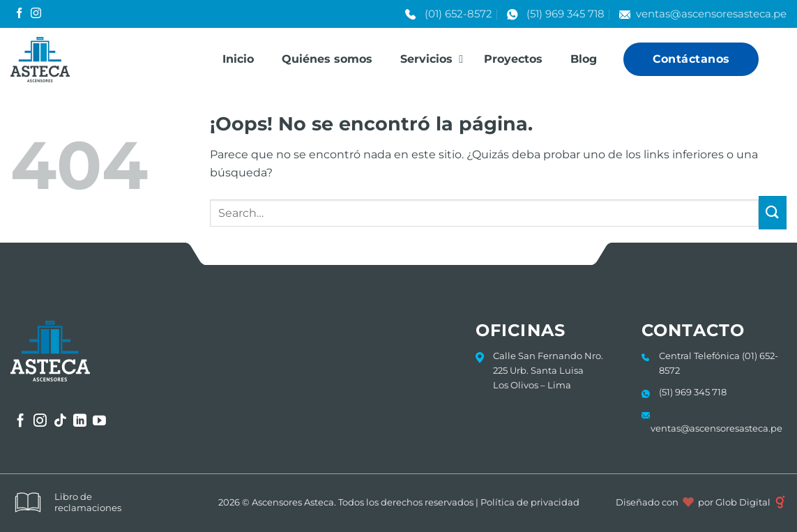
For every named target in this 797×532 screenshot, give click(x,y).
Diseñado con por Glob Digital (701, 502)
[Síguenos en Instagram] (36, 14)
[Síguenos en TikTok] (60, 421)
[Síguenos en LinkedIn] (80, 421)
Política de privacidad (530, 502)
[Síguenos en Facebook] (19, 14)
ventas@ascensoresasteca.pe (711, 14)
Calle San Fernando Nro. (548, 356)
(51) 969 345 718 (566, 14)
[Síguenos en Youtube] (99, 421)
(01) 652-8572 (458, 14)
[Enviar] (773, 213)
